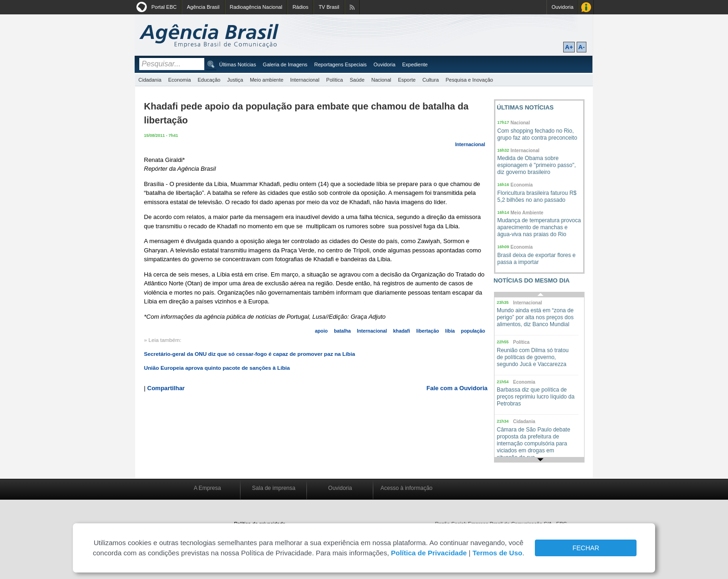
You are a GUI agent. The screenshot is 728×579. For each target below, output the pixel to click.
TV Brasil (329, 7)
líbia (450, 331)
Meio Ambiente (527, 213)
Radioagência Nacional (256, 7)
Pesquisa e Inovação (469, 80)
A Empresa (207, 488)
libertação (427, 331)
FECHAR (586, 548)
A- (582, 47)
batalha (342, 331)
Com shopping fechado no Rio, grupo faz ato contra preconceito (537, 134)
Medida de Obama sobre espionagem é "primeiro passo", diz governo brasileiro (536, 165)
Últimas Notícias (237, 64)
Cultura (431, 80)
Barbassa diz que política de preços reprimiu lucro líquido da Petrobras (536, 397)
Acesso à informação (406, 488)
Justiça (235, 80)
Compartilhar (166, 388)
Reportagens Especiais (341, 64)
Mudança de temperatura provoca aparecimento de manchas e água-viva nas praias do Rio (539, 227)
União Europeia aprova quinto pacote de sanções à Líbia (217, 368)
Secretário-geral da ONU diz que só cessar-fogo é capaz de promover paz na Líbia (250, 354)
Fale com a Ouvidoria (457, 388)
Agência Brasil (203, 7)
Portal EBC (164, 7)
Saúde (357, 80)
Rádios (300, 7)
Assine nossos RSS (352, 7)
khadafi (402, 331)
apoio (321, 331)
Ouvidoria (562, 7)
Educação (209, 80)
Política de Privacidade (429, 553)
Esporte (407, 80)
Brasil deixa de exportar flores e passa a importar (536, 259)
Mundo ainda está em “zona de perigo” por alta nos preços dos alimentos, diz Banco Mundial (535, 317)
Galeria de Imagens (285, 64)
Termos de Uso (497, 553)
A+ (569, 47)
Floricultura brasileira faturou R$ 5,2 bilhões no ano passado (537, 196)
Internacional (305, 80)
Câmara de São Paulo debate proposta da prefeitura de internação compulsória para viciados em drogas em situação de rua (533, 444)
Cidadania (150, 80)
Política (335, 80)
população (473, 331)
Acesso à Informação (586, 7)
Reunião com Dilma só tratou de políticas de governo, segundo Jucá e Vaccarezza (533, 357)
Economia (179, 80)
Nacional (381, 80)
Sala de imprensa (274, 488)
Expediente (415, 64)
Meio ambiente (266, 80)
